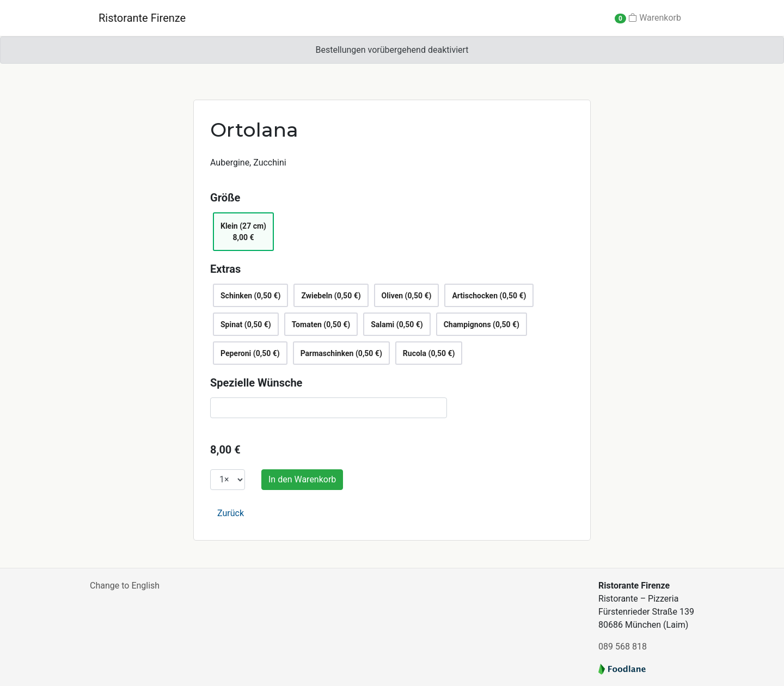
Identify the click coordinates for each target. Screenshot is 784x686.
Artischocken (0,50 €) (489, 296)
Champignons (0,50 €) (482, 324)
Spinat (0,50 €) (246, 324)
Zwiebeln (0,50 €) (331, 296)
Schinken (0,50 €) (250, 296)
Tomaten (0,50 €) (321, 324)
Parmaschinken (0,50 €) (341, 353)
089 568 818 (623, 647)
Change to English (125, 586)
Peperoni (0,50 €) (250, 353)
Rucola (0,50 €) (429, 353)
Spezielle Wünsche (256, 383)
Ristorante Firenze (142, 18)
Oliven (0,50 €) (407, 296)
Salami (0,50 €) (397, 324)
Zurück (231, 513)
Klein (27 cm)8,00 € (243, 232)
